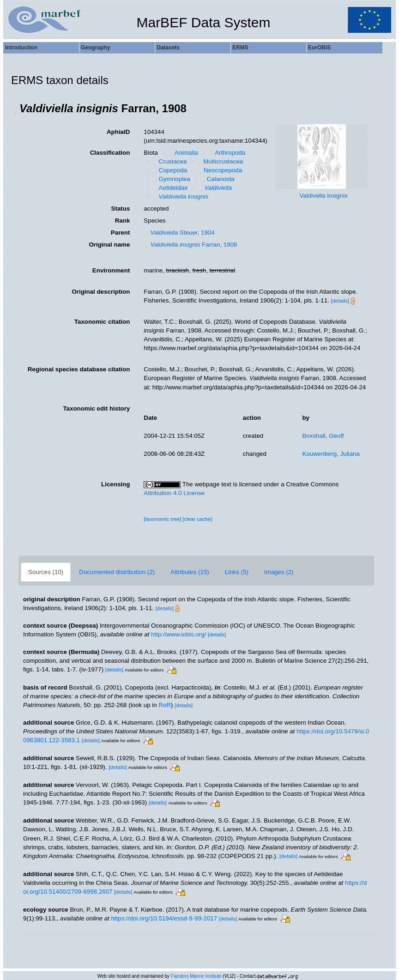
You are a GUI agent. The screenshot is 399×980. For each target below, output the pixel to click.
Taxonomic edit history (96, 408)
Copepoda (169, 170)
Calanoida (217, 179)
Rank (123, 221)
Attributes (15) (190, 572)
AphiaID (118, 132)
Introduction (21, 48)
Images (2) (279, 572)
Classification (110, 153)
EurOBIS (319, 48)
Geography (95, 48)
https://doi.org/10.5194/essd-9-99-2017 (164, 918)
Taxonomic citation (102, 322)
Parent (120, 233)
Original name (109, 245)
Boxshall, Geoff (323, 436)
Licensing (115, 484)
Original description (101, 292)
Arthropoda (227, 153)
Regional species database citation (79, 369)
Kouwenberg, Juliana (331, 454)
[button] (15, 109)
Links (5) (237, 572)
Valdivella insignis (324, 196)
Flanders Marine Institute (196, 976)
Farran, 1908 (190, 245)
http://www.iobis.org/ (178, 634)
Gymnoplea (171, 179)
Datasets (168, 48)
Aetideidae (170, 188)
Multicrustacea (220, 161)
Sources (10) (46, 572)
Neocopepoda (220, 170)
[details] (340, 301)
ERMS (240, 48)
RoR (165, 705)
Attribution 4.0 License (174, 493)
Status (121, 209)
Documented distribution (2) (117, 572)
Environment (111, 270)
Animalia (183, 153)
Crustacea (169, 161)
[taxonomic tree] (162, 519)
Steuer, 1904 (179, 233)
